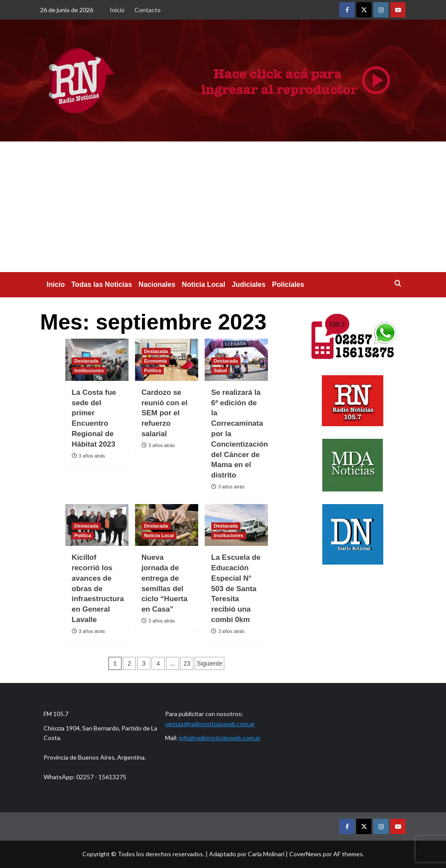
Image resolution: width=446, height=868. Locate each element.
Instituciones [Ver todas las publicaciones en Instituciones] (89, 370)
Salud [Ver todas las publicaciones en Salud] (220, 370)
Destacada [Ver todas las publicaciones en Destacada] (86, 361)
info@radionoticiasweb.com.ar (220, 738)
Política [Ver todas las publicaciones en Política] (153, 370)
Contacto (148, 10)
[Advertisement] (223, 207)
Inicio (117, 10)
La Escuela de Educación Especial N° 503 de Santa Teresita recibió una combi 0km (236, 589)
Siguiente (209, 663)
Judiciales (248, 284)
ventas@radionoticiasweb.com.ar (210, 724)
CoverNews (305, 854)
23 (187, 663)
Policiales (288, 284)
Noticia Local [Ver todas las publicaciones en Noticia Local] (159, 535)
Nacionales (157, 284)
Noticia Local (204, 284)
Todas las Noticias (102, 284)
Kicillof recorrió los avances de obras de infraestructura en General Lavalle (98, 589)
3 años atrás (92, 456)
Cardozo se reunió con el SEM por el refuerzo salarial (165, 413)
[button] (400, 283)
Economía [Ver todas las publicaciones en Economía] (156, 361)
